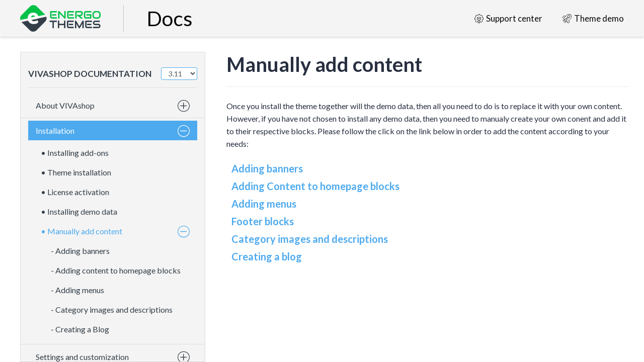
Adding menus (264, 204)
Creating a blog (267, 256)
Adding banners (267, 168)
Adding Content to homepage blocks (315, 186)
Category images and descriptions (310, 239)
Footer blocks (263, 221)
